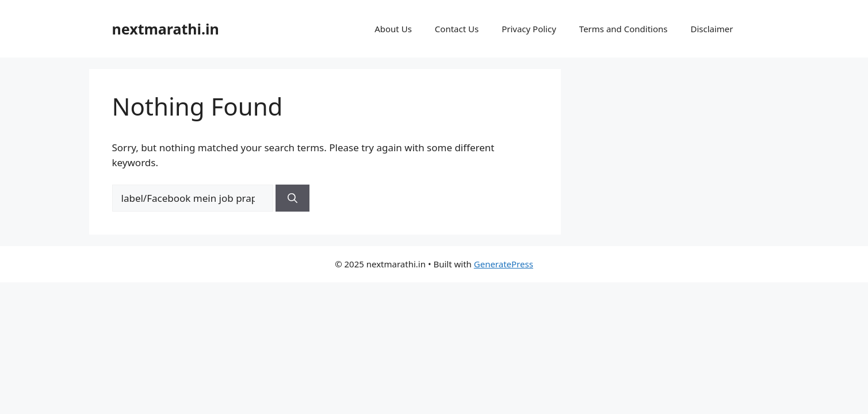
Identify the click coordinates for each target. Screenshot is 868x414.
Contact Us (457, 29)
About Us (393, 29)
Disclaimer (712, 29)
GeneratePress (504, 264)
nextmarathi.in (166, 29)
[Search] (292, 198)
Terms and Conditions (624, 29)
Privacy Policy (529, 29)
